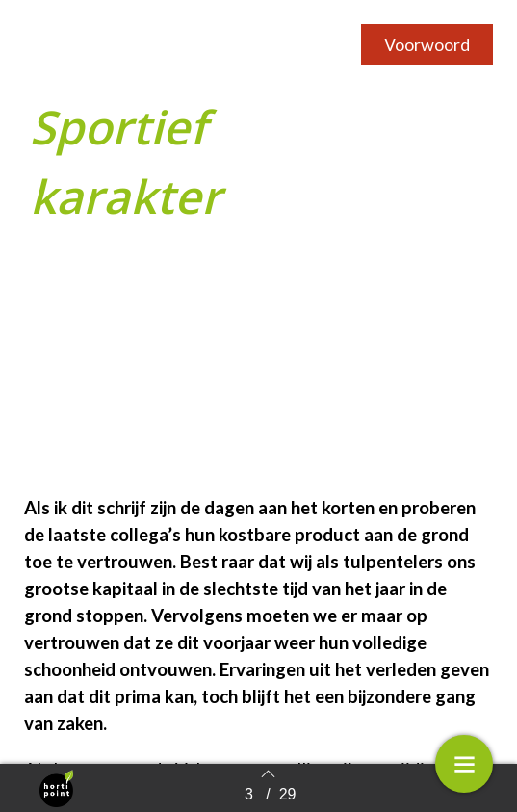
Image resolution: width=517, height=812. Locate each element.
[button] (427, 44)
